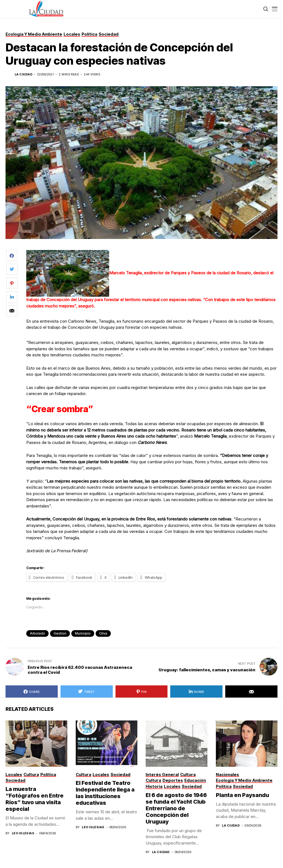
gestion (60, 633)
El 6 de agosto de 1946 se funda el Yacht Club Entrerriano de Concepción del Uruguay (176, 808)
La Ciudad (23, 74)
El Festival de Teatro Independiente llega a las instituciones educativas (105, 793)
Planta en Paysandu (243, 795)
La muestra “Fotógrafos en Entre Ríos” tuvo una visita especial (35, 799)
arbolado (37, 633)
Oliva (103, 633)
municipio (83, 633)
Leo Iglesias (23, 833)
